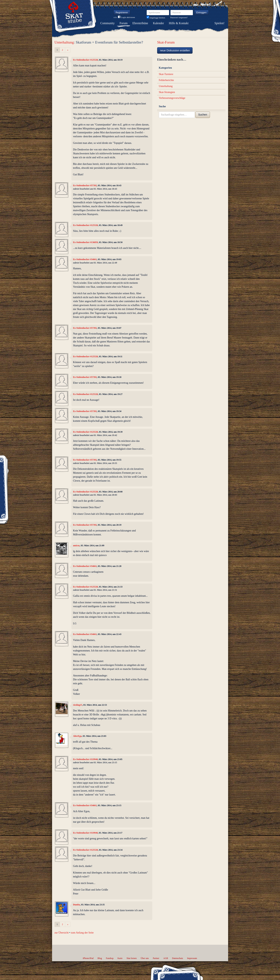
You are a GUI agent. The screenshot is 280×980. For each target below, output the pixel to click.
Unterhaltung (64, 42)
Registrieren (122, 13)
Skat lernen (132, 958)
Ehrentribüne (140, 23)
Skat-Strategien (167, 92)
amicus (76, 546)
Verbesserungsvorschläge (172, 98)
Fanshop (110, 958)
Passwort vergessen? (179, 17)
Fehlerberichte (166, 80)
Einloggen (201, 13)
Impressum (192, 958)
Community (108, 23)
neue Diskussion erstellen (175, 50)
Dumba (77, 905)
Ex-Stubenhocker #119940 (85, 759)
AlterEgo (77, 736)
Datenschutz (178, 958)
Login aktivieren (126, 17)
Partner (156, 958)
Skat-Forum (166, 42)
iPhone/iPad (88, 958)
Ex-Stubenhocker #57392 (85, 185)
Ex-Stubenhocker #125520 (85, 60)
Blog (100, 958)
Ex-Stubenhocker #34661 (85, 259)
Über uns (145, 958)
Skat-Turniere (166, 74)
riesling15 (78, 705)
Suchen (203, 115)
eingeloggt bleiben (156, 18)
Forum (124, 23)
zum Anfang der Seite (82, 933)
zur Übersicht (62, 933)
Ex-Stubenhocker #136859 (85, 242)
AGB (166, 958)
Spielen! (219, 23)
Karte (120, 958)
